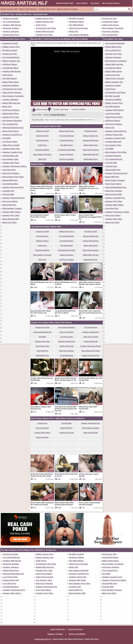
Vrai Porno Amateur (111, 31)
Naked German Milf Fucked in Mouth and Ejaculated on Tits (66, 379)
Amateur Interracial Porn (13, 187)
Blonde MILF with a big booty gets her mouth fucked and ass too (90, 313)
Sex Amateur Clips (10, 159)
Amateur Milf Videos (58, 115)
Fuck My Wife (8, 194)
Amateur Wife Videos (12, 212)
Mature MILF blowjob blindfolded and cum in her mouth (89, 188)
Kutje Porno (41, 25)
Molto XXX (74, 31)
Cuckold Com (8, 191)
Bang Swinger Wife (11, 219)
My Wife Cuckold (76, 18)
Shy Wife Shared (76, 25)
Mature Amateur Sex (45, 22)
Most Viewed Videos (111, 3)
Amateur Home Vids (11, 149)
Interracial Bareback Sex (13, 128)
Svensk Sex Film (109, 18)
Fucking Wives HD (10, 156)
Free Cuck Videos (10, 201)
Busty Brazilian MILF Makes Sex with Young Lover (41, 312)
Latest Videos (82, 3)
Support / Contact (55, 634)
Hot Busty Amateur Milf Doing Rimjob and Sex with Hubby (42, 475)
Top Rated (95, 3)
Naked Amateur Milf (65, 3)
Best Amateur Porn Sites (13, 177)
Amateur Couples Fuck (12, 152)
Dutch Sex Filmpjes (11, 173)
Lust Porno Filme (10, 142)
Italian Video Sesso (110, 25)
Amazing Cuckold (10, 18)
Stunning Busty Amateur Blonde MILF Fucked (40, 216)
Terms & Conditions (77, 634)
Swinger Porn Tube (44, 35)
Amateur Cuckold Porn (12, 135)
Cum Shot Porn (9, 170)
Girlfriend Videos (76, 22)
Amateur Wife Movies (12, 25)
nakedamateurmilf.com (43, 639)
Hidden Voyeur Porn (45, 18)
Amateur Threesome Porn (14, 198)
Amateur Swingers (11, 31)
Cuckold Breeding (10, 184)
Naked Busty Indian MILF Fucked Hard (88, 408)
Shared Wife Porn (10, 180)
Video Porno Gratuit (11, 145)
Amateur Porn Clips (11, 215)
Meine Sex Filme (10, 222)
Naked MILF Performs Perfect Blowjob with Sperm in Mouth (90, 283)
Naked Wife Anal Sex (45, 31)
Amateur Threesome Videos (14, 166)
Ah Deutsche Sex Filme (46, 28)
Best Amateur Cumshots (113, 28)
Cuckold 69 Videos (110, 22)
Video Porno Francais (78, 28)
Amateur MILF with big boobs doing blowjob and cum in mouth (66, 188)
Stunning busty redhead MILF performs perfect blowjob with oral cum (66, 409)
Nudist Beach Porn (11, 35)
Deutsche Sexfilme (11, 28)
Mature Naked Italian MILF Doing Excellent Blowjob (64, 504)
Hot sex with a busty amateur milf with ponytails (90, 504)
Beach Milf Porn (9, 205)
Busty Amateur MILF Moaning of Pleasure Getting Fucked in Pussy (41, 188)
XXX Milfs (7, 138)
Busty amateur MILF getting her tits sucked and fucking (42, 504)
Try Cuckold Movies (11, 22)
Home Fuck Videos (11, 131)
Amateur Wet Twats (11, 163)
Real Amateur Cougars (12, 208)
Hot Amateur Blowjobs (79, 35)
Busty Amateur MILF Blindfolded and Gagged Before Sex (91, 217)
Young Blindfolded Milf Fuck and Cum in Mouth (65, 312)
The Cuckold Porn (110, 35)
